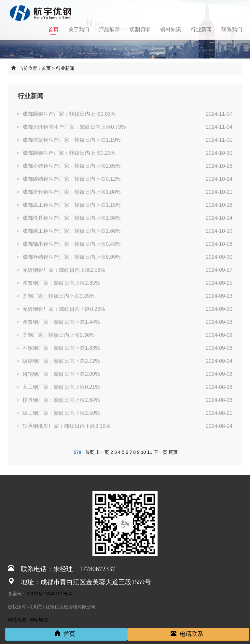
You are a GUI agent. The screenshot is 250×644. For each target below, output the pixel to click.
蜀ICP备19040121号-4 (49, 594)
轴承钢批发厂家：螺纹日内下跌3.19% (66, 426)
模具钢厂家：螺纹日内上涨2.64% (61, 400)
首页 (56, 29)
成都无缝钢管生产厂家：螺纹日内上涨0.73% (74, 127)
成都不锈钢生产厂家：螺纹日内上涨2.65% (71, 166)
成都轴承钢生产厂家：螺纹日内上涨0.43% (71, 244)
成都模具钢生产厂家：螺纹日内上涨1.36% (71, 218)
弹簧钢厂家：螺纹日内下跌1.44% (61, 322)
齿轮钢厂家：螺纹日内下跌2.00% (61, 374)
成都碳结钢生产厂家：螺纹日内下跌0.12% (71, 179)
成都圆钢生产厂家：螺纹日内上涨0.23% (69, 153)
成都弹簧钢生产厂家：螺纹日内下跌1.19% (71, 140)
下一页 (160, 452)
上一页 (102, 452)
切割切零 (140, 29)
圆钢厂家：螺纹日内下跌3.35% (58, 296)
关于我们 (79, 29)
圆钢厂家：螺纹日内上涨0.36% (58, 335)
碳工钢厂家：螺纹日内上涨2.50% (61, 413)
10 (144, 452)
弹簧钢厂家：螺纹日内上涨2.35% (61, 283)
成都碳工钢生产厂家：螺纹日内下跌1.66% (71, 231)
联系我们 (232, 29)
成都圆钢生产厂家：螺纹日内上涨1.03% (69, 114)
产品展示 (109, 29)
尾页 (173, 452)
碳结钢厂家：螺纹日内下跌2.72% (61, 361)
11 (150, 452)
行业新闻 (201, 29)
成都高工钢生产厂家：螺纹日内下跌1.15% (71, 205)
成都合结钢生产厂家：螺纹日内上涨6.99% (71, 257)
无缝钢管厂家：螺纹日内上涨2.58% (64, 270)
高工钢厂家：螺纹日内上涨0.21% (61, 387)
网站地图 (17, 620)
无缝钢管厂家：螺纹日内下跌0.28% (64, 309)
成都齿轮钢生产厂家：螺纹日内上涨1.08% (71, 192)
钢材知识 (171, 29)
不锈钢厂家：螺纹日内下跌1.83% (61, 348)
